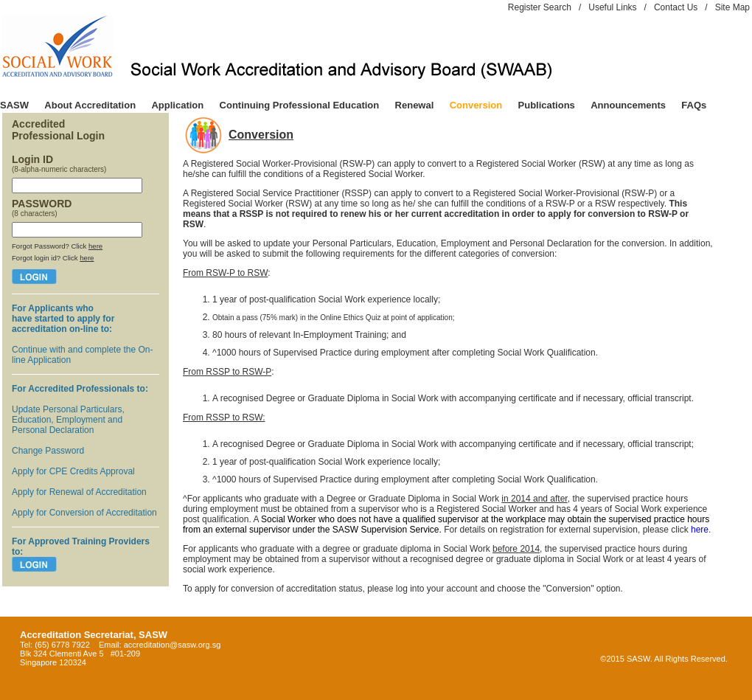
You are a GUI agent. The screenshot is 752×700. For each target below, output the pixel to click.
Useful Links (612, 7)
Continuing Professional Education (300, 105)
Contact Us (676, 7)
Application (177, 105)
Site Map (732, 7)
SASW (14, 105)
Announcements (628, 105)
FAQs (694, 105)
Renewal (415, 105)
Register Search (540, 7)
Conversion (476, 105)
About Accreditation (90, 105)
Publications (547, 105)
